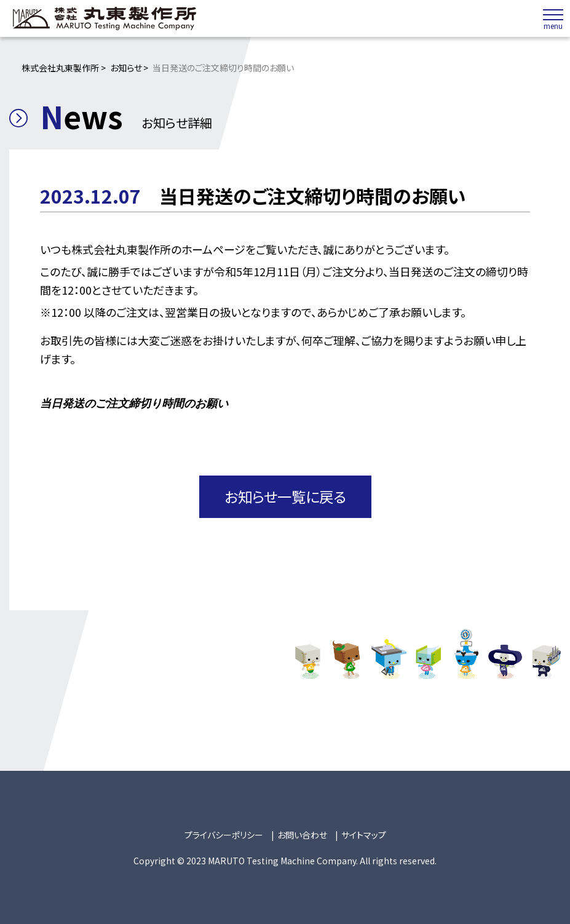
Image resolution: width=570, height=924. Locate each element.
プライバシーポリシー (224, 834)
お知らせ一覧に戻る (285, 496)
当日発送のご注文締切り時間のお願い (134, 403)
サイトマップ (364, 834)
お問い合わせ (302, 834)
